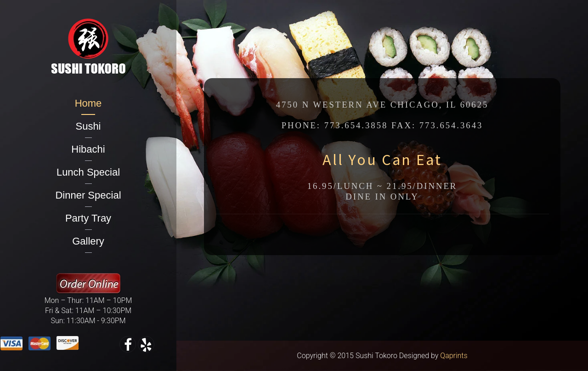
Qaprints (454, 356)
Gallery (88, 241)
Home (88, 103)
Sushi (88, 126)
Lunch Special (88, 172)
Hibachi (88, 149)
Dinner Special (88, 195)
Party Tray (88, 218)
